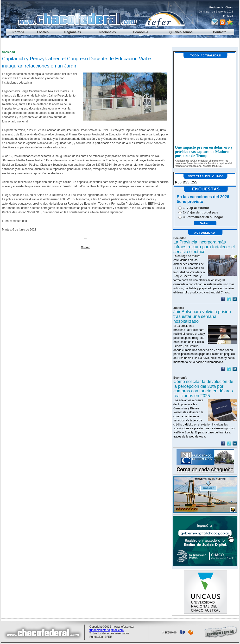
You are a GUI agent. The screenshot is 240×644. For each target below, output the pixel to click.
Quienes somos (181, 32)
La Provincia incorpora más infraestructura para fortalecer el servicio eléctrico (204, 247)
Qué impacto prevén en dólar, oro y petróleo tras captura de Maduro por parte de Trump (204, 153)
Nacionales (108, 32)
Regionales (73, 32)
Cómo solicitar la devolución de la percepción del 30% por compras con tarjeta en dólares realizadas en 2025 (203, 389)
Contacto (220, 32)
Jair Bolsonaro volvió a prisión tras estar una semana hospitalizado (202, 316)
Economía (141, 32)
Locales (43, 32)
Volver (85, 247)
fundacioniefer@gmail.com (107, 630)
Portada (18, 32)
